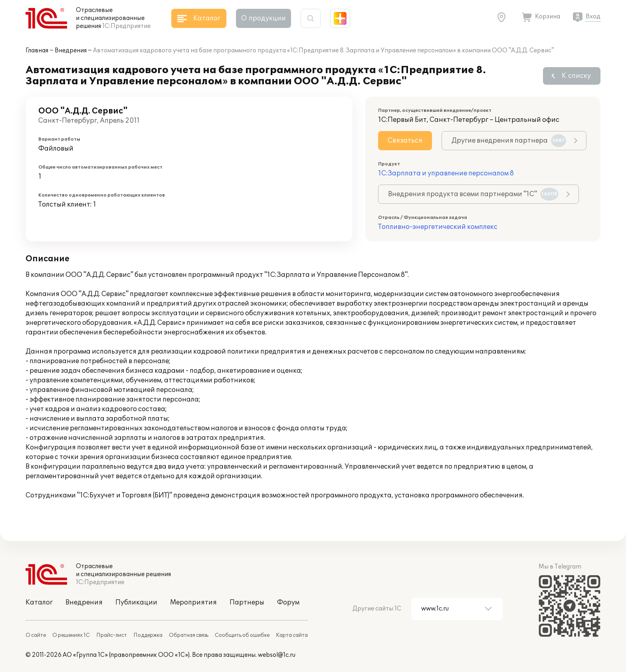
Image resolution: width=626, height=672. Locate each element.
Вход (593, 17)
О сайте (36, 635)
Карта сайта (292, 635)
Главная (37, 51)
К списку (576, 76)
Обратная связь (189, 635)
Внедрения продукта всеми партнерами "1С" (473, 194)
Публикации (136, 602)
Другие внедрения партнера (509, 141)
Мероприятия (193, 602)
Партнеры (247, 602)
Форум (288, 602)
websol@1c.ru (277, 655)
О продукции (263, 18)
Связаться (405, 141)
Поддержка (148, 635)
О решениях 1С (71, 635)
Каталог (39, 602)
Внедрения (71, 51)
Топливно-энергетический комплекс (438, 227)
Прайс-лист (112, 635)
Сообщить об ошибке (242, 635)
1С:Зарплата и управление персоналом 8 (446, 173)
